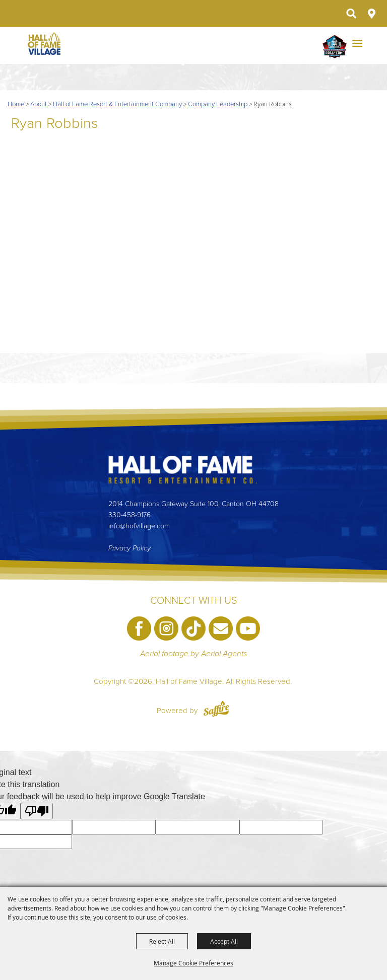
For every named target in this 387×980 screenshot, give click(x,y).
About (39, 104)
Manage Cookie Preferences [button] (193, 963)
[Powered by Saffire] (216, 711)
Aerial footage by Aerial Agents (193, 654)
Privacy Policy (130, 548)
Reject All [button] (162, 941)
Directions (372, 14)
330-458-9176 (130, 515)
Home (16, 104)
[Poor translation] (37, 811)
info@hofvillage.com (139, 526)
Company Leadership (218, 104)
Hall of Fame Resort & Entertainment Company (117, 104)
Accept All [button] (224, 941)
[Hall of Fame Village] (44, 44)
